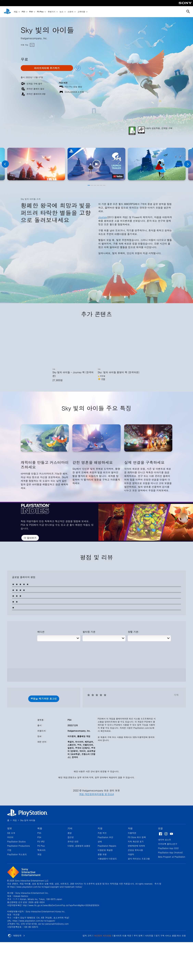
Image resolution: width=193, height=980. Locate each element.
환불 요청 (102, 854)
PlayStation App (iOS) (168, 848)
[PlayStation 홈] (7, 12)
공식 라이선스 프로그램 (139, 859)
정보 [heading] (10, 828)
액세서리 (41, 850)
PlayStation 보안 (105, 837)
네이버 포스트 (165, 840)
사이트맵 (149, 936)
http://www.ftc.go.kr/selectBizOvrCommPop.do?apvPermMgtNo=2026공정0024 (61, 905)
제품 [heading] (40, 828)
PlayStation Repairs (107, 846)
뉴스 (61, 12)
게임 (16, 12)
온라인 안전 (73, 841)
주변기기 (52, 12)
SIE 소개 (11, 833)
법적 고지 (87, 936)
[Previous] (5, 164)
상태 (100, 841)
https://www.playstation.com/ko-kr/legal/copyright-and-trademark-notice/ (46, 887)
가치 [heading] (70, 828)
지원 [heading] (100, 828)
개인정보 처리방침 (102, 936)
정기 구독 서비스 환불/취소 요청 (171, 936)
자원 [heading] (130, 828)
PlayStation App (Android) (171, 852)
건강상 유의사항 (135, 850)
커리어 (10, 837)
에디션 (41, 632)
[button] (96, 164)
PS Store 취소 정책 (137, 837)
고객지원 (81, 12)
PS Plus (40, 12)
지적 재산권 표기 (136, 841)
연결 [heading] (160, 828)
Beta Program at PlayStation (172, 857)
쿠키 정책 (138, 936)
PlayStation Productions (18, 846)
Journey (103, 217)
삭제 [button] (176, 695)
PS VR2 (41, 841)
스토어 (70, 12)
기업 (9, 850)
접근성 (71, 837)
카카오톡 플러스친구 (168, 844)
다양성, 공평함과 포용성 (79, 846)
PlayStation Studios (16, 841)
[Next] (188, 164)
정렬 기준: (133, 632)
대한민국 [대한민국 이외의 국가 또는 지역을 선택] (16, 936)
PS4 (31, 12)
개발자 (131, 854)
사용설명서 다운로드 (107, 859)
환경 (70, 833)
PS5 (23, 12)
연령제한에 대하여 (136, 846)
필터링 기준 (89, 632)
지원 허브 (102, 833)
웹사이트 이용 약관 (122, 936)
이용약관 (132, 833)
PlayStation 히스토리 (17, 854)
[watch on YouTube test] (118, 176)
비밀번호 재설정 (105, 850)
